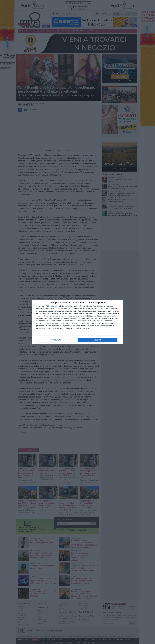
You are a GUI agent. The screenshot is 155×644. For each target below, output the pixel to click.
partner (52, 306)
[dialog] (78, 322)
